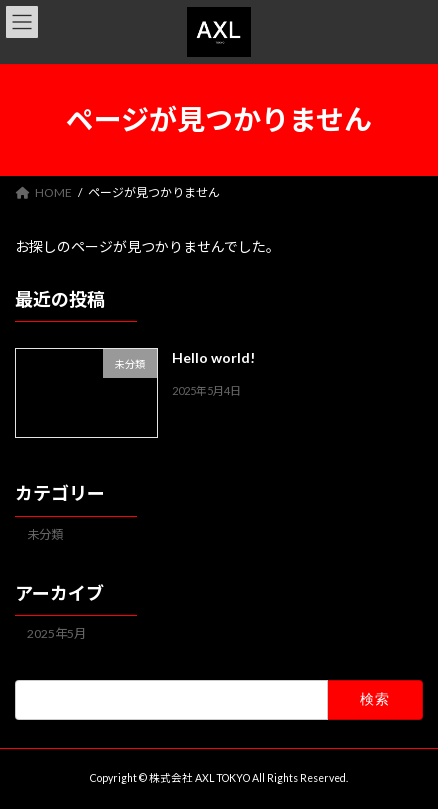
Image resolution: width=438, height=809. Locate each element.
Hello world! (213, 357)
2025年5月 (56, 633)
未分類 (45, 534)
